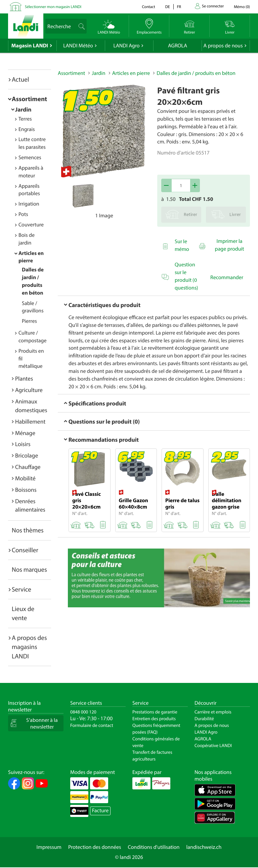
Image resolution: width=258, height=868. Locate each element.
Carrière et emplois (213, 712)
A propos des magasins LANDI (29, 647)
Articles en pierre (131, 73)
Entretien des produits (154, 719)
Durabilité (204, 719)
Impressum (49, 847)
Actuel (20, 79)
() (242, 7)
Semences (30, 158)
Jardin (23, 109)
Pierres (29, 321)
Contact (148, 7)
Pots (23, 214)
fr (179, 7)
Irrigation (29, 204)
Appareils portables (29, 190)
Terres (25, 119)
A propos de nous (223, 46)
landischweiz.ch (204, 847)
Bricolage (27, 455)
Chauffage (28, 467)
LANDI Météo (78, 46)
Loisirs (23, 444)
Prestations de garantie (155, 712)
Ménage (25, 433)
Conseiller (25, 550)
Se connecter (213, 6)
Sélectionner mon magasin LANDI (53, 7)
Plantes (24, 378)
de (168, 7)
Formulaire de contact (92, 725)
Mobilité (25, 478)
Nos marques (29, 569)
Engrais (27, 129)
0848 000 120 (83, 712)
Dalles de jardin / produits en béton (196, 73)
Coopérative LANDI (213, 745)
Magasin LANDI (30, 46)
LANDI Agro (126, 46)
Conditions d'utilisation (154, 847)
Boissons (26, 490)
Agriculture (29, 390)
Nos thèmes (28, 530)
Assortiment (29, 99)
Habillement (30, 421)
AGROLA (178, 46)
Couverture (31, 225)
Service (21, 589)
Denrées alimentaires (30, 505)
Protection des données (95, 847)
